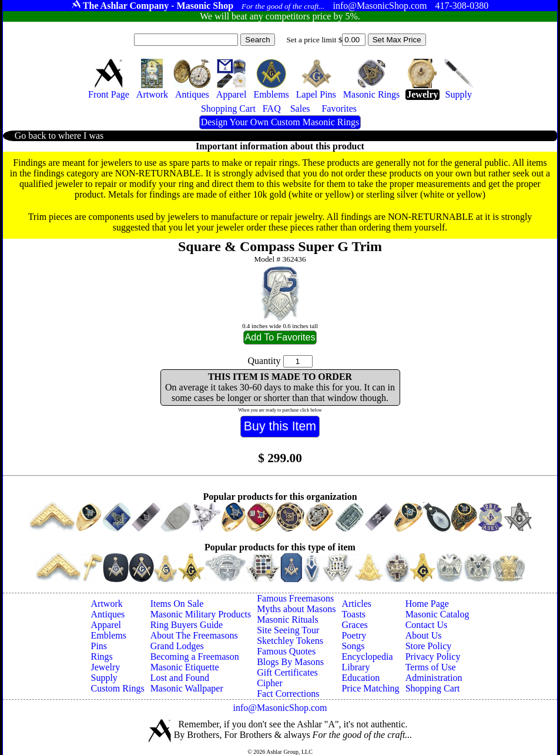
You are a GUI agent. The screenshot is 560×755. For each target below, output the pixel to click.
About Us (424, 635)
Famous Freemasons (295, 598)
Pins (99, 646)
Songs (353, 646)
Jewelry (106, 667)
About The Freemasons (194, 635)
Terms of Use (431, 667)
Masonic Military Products (201, 614)
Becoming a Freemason (195, 657)
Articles (356, 604)
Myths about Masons (296, 609)
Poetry (354, 635)
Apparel (106, 625)
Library (356, 667)
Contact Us (427, 625)
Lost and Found (180, 678)
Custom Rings (118, 688)
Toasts (353, 614)
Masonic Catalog (437, 614)
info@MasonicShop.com (280, 708)
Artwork (107, 604)
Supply (104, 678)
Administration (434, 678)
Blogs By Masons (290, 662)
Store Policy (429, 646)
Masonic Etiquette (185, 667)
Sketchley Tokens (290, 641)
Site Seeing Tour (288, 630)
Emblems (109, 635)
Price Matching (370, 688)
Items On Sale (177, 604)
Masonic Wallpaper (187, 688)
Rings (102, 657)
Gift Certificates (287, 672)
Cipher (270, 683)
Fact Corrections (288, 694)
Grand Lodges (177, 646)
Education (361, 678)
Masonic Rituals (287, 619)
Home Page (427, 604)
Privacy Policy (433, 657)
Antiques (108, 614)
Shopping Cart (433, 688)
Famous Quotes (286, 651)
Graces (354, 625)
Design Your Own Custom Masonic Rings (280, 122)
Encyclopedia (367, 657)
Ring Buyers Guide (187, 625)
